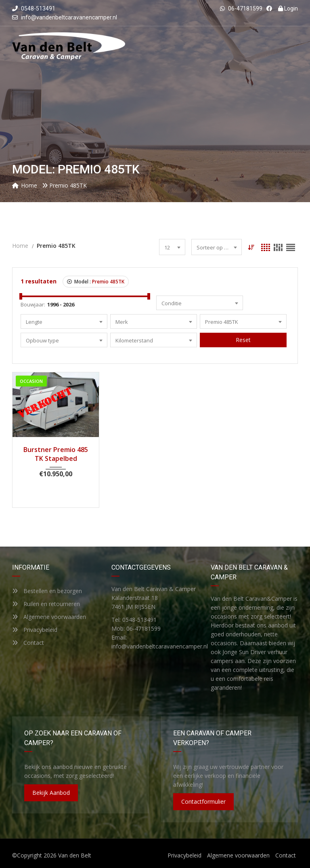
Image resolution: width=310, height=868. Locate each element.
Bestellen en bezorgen (47, 591)
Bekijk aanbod (51, 793)
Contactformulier (203, 801)
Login (288, 8)
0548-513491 (34, 8)
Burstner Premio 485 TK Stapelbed (56, 454)
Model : (96, 282)
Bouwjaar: (33, 304)
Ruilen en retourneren (46, 604)
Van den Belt (75, 855)
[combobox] (172, 247)
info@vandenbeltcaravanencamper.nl (69, 17)
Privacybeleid (35, 630)
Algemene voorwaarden (49, 617)
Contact (28, 643)
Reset (243, 340)
